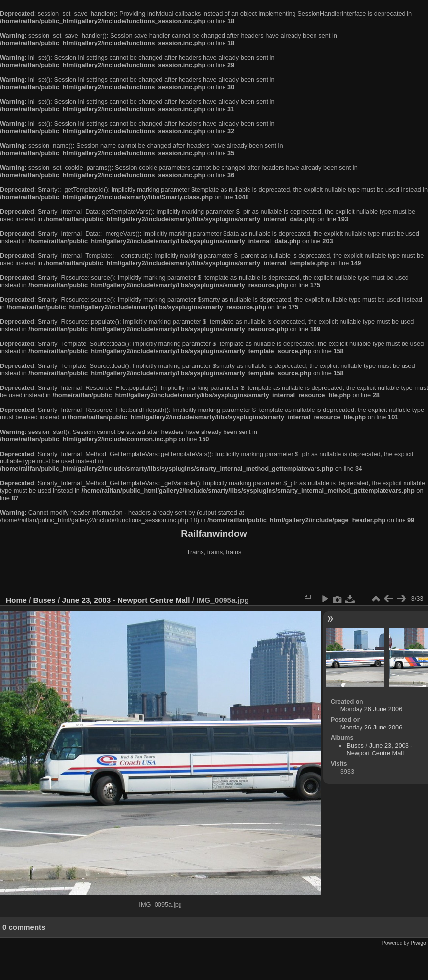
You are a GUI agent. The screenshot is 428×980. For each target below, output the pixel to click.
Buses (45, 600)
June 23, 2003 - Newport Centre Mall (126, 600)
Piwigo (418, 943)
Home (16, 600)
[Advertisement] (214, 577)
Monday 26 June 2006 (372, 709)
